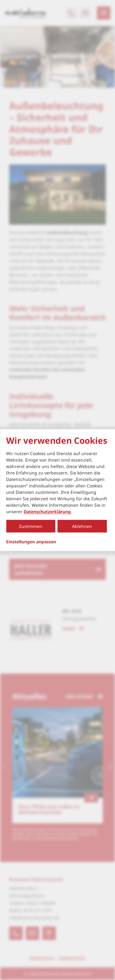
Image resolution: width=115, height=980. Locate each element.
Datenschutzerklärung (47, 512)
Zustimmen (31, 526)
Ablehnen (82, 526)
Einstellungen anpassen (31, 542)
